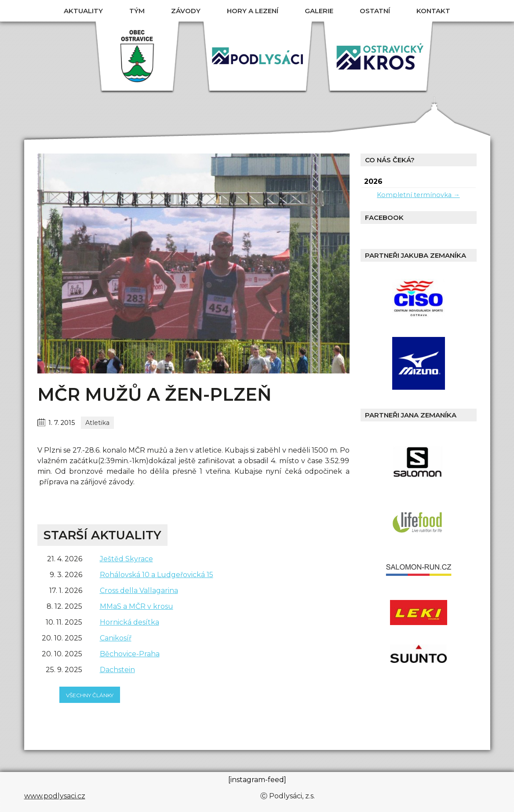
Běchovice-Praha (130, 654)
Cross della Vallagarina (139, 591)
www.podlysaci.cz (55, 796)
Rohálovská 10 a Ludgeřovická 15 (157, 575)
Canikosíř (116, 638)
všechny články (90, 695)
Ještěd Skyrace (126, 559)
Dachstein (117, 670)
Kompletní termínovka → (418, 195)
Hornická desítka (129, 622)
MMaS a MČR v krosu (137, 606)
